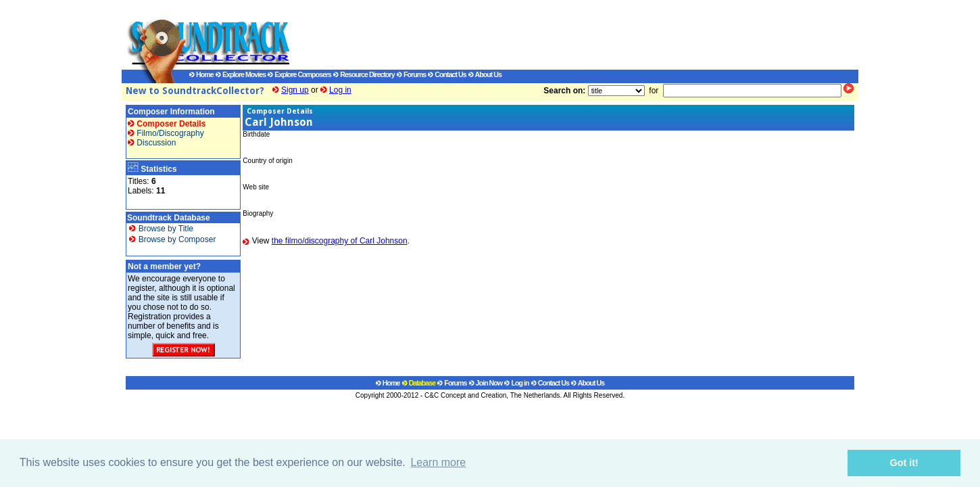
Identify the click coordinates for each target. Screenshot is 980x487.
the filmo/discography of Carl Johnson (340, 241)
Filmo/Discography (166, 133)
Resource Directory (364, 74)
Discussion (152, 143)
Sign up (295, 90)
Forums (411, 74)
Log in (340, 90)
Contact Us (447, 74)
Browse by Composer (172, 239)
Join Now (486, 383)
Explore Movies (241, 74)
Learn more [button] (438, 462)
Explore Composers (299, 74)
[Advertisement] (561, 34)
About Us (485, 74)
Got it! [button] (904, 463)
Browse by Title (161, 229)
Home (201, 74)
